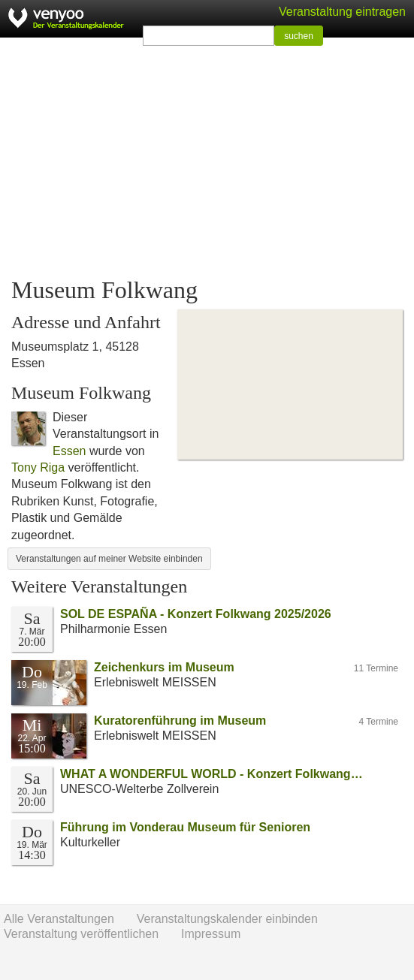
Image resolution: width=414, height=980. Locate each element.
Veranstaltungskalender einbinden (227, 919)
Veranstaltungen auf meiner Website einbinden (109, 559)
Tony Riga (38, 467)
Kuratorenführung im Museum (180, 721)
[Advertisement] (207, 158)
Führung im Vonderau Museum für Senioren (185, 827)
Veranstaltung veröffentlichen (81, 934)
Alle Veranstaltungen (59, 919)
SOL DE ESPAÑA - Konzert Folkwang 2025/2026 (196, 614)
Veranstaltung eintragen (342, 12)
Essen (69, 451)
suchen (299, 36)
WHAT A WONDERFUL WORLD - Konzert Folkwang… (212, 774)
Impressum (211, 934)
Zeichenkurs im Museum (164, 667)
